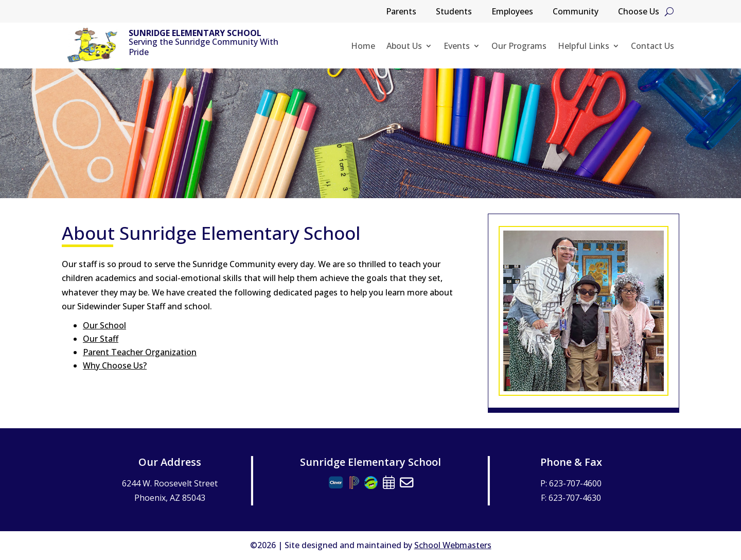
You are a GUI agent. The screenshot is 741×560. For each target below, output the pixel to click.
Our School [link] (104, 325)
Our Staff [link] (101, 339)
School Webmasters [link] (453, 545)
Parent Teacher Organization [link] (140, 352)
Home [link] (363, 47)
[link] (93, 46)
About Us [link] (404, 47)
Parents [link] (401, 12)
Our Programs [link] (519, 47)
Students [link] (454, 12)
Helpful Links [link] (584, 47)
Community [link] (576, 12)
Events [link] (457, 47)
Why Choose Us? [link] (115, 365)
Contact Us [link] (652, 47)
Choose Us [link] (639, 12)
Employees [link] (512, 12)
